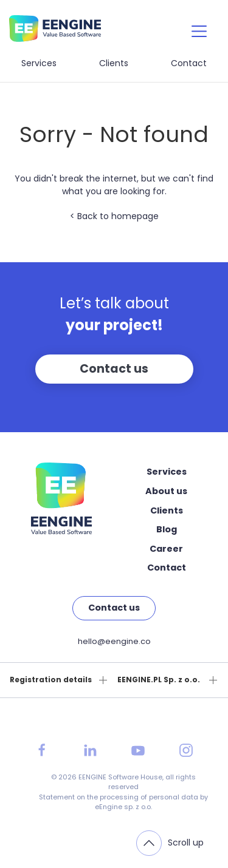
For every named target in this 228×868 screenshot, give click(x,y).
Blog (167, 529)
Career (166, 549)
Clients (114, 63)
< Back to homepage (114, 216)
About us (166, 491)
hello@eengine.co (114, 641)
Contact (189, 63)
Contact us (114, 369)
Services (39, 63)
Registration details (51, 680)
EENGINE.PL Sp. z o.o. (159, 680)
